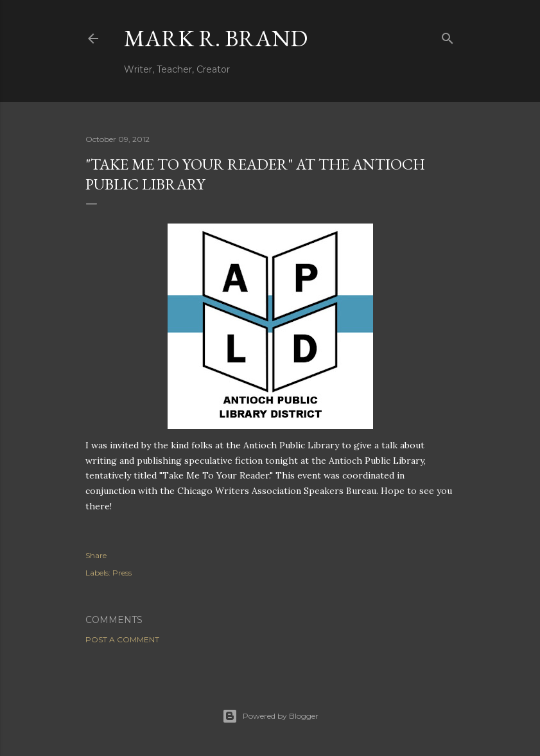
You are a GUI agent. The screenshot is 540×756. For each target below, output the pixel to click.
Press (122, 573)
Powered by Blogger (270, 716)
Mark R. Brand (216, 38)
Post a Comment (122, 639)
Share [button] (96, 555)
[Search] (448, 36)
